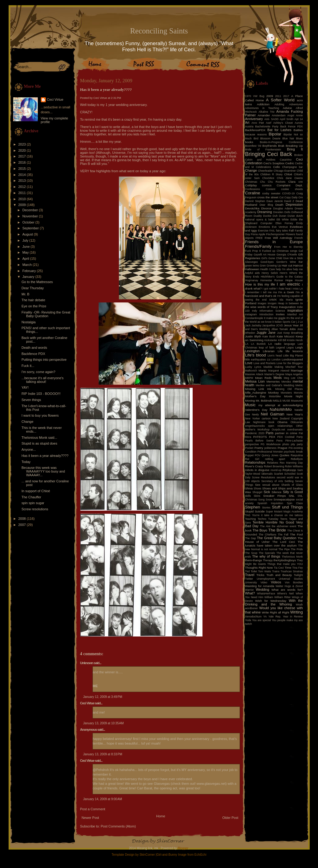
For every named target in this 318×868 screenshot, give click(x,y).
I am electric (289, 284)
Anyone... (29, 450)
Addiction (263, 104)
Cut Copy (285, 197)
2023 (23, 144)
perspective (252, 444)
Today (26, 462)
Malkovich (251, 371)
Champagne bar (292, 167)
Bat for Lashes (279, 130)
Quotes (285, 455)
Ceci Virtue (55, 99)
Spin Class (295, 503)
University (251, 582)
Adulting (279, 104)
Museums (297, 401)
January (29, 277)
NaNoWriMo (281, 409)
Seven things (31, 400)
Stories (266, 508)
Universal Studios (291, 579)
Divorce (266, 208)
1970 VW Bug (255, 96)
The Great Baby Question (277, 538)
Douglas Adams (283, 208)
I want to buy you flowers (40, 415)
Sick (267, 492)
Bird (256, 138)
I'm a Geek (286, 292)
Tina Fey (297, 568)
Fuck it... (28, 366)
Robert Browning (274, 466)
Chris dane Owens (290, 178)
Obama (282, 422)
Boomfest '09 (253, 146)
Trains (276, 571)
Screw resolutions (35, 509)
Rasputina (297, 455)
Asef (269, 123)
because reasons (256, 134)
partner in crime (286, 433)
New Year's (295, 414)
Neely (255, 415)
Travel (250, 575)
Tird (247, 571)
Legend (280, 348)
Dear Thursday (33, 288)
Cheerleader (265, 171)
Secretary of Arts (272, 481)
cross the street (268, 197)
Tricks (260, 575)
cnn (300, 182)
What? (250, 593)
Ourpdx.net (278, 430)
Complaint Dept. (290, 185)
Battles (298, 130)
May (26, 252)
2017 (23, 156)
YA (265, 617)
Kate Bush (269, 337)
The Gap (251, 538)
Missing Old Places (289, 389)
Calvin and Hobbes (260, 160)
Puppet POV (253, 455)
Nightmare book (264, 422)
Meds (278, 378)
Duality (258, 216)
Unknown (87, 663)
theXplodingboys (285, 560)
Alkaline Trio (267, 112)
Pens (280, 441)
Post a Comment (93, 809)
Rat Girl (252, 459)
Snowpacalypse (284, 499)
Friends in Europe (274, 242)
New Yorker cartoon (258, 418)
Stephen (253, 507)
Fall (291, 230)
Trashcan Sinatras (292, 571)
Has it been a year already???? (45, 456)
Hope (289, 280)
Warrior (250, 590)
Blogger (183, 848)
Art (247, 123)
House (299, 280)
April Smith (287, 119)
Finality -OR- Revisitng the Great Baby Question (46, 314)
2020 (23, 150)
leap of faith (267, 348)
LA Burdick (258, 344)
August (28, 234)
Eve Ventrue (280, 227)
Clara (292, 182)
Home (161, 816)
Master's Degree (274, 374)
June (27, 247)
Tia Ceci (279, 568)
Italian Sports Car (285, 322)
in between (292, 303)
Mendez (286, 382)
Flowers (291, 234)
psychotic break (293, 452)
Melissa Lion (255, 381)
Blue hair (288, 138)
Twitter (249, 579)
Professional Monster (270, 452)
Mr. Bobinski (264, 401)
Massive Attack (254, 374)
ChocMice (268, 178)
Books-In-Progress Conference (281, 142)
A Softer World (280, 100)
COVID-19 (288, 193)
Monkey (274, 393)
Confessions (253, 189)
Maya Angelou (294, 374)
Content (271, 189)
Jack (248, 325)
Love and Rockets (265, 363)
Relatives (273, 463)
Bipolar (275, 134)
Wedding (263, 590)
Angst (291, 115)
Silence (277, 492)
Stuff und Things (287, 507)
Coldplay (251, 185)
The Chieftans (267, 535)
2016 (23, 162)
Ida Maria (286, 300)
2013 (23, 181)
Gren (263, 266)
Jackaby (256, 325)
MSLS (277, 401)
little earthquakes (256, 360)
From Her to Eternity (288, 247)
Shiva (249, 488)
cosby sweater (271, 193)
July (26, 240)
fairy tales (282, 231)
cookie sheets (292, 189)
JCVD (279, 325)
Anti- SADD (271, 119)
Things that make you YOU (285, 564)
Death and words (34, 348)
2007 (23, 525)
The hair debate (33, 300)
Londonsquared (292, 359)
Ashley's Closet (283, 123)
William (269, 597)
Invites (280, 314)
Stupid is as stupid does (39, 443)
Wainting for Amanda (260, 586)
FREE (259, 238)
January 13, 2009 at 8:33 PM (103, 754)
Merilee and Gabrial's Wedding (275, 385)
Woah (299, 605)
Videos (276, 582)
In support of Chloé (36, 491)
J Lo (300, 322)
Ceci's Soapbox (274, 163)
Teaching (251, 519)
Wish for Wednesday (271, 601)
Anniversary (254, 119)
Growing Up (274, 266)
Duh (275, 216)
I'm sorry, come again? (38, 372)
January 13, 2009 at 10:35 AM (104, 723)
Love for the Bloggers (290, 363)
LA (247, 344)
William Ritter (283, 597)
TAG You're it (254, 515)
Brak (281, 146)
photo (286, 444)
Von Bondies (294, 582)
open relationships (281, 426)
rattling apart (275, 459)
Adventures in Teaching (262, 108)
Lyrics (258, 367)
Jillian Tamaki (280, 329)
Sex (258, 485)
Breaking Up (294, 146)
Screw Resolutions (263, 477)
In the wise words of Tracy (274, 305)
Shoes (258, 488)
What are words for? (287, 590)
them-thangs (254, 560)
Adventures (296, 104)
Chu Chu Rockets (273, 182)
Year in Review (293, 617)
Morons (298, 393)
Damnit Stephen (255, 201)
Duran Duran (287, 216)
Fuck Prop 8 (253, 251)
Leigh (299, 347)
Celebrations (263, 167)
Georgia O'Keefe (287, 255)
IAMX (273, 300)
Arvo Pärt (258, 123)
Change (27, 422)
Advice (287, 108)
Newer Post (90, 818)
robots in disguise (257, 470)
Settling (289, 481)
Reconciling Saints (159, 31)
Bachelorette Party (267, 127)
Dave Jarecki (275, 201)
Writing (297, 612)
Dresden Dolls (282, 212)
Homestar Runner (272, 280)
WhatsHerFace (266, 594)
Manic (262, 370)
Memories (273, 381)
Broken (299, 155)
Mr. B (26, 294)
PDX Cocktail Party (290, 437)
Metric (299, 385)
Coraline (253, 193)
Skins (257, 496)
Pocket (249, 448)
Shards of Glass (292, 485)
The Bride (277, 530)
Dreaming (265, 212)
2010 (23, 199)
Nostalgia (29, 322)
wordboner (252, 608)
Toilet (254, 571)
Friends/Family (258, 246)
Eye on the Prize (34, 306)
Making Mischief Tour (289, 367)
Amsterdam (279, 115)
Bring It (295, 149)
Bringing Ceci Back (269, 154)
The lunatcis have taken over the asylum (274, 544)
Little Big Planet (293, 356)
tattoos (299, 515)
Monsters (286, 393)
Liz (269, 360)
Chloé (288, 174)
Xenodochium (253, 617)
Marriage (297, 370)
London (276, 360)
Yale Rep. (275, 617)
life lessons (294, 351)
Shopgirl (257, 492)
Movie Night (294, 396)
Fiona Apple (258, 234)
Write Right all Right (275, 612)
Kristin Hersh (295, 340)
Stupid (249, 511)
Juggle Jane (266, 333)
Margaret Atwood (279, 371)
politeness (270, 448)
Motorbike (275, 396)
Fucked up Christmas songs (280, 251)
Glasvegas (252, 262)
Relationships (255, 462)
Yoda (248, 620)
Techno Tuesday (268, 519)
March (28, 265)
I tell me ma (269, 292)
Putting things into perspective (44, 360)
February (30, 271)
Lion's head (275, 356)
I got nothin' (270, 289)
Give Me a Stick (293, 258)
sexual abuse (271, 485)
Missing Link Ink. (259, 389)
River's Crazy (254, 466)
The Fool (296, 534)
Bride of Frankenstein (263, 150)
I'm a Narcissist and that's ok (274, 294)
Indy (255, 311)
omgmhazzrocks (255, 426)
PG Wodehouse (271, 444)
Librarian (269, 351)
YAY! (25, 387)
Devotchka (252, 208)
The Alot (265, 526)
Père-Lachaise (294, 441)
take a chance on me (279, 515)
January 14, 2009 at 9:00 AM (103, 799)
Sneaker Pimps (274, 496)
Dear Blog (266, 205)
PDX (272, 437)
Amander (264, 115)
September (31, 228)
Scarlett (278, 474)
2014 (23, 175)
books (249, 142)
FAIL (272, 231)
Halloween (252, 269)
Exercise (263, 231)
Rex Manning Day (291, 463)
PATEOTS (260, 437)
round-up (276, 470)
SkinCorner (147, 855)
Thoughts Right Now (259, 568)
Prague (282, 448)
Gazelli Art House (265, 255)
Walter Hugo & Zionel (289, 586)
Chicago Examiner (285, 171)
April (26, 259)
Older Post (230, 818)
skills (248, 496)
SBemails (267, 474)
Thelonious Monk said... (39, 438)
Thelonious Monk (292, 557)
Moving (250, 401)
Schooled (290, 474)
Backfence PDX (33, 354)
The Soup (251, 553)
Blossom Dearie (270, 138)
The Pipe (284, 549)
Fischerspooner (275, 234)
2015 (23, 169)
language (289, 344)
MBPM (249, 378)
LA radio (275, 344)
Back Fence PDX (292, 127)
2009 (23, 205)
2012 (23, 187)
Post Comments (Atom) (118, 826)
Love (249, 363)
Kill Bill (282, 340)
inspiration (295, 310)
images (262, 303)
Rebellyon (297, 459)
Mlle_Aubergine (256, 393)
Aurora (299, 123)
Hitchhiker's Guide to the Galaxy (282, 277)
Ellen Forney (284, 223)
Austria (249, 127)
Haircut (298, 265)
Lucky (249, 367)
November (31, 216)
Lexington (253, 351)
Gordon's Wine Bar (289, 262)
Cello (277, 167)
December (31, 210)
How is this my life (260, 284)
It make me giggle (275, 318)
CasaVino (286, 160)
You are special (261, 620)
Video (264, 582)
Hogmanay (252, 280)
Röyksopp (289, 470)
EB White (283, 220)
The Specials (267, 553)
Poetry (259, 448)
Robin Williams (294, 466)
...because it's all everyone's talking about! (43, 380)
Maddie (268, 367)
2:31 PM (116, 98)
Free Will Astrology (278, 238)
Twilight (298, 575)
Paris (270, 433)
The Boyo (260, 530)
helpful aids (253, 273)
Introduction (266, 314)
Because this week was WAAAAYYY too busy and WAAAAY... (43, 471)
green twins (252, 266)
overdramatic (295, 430)
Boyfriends (270, 146)
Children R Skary (271, 174)
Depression (294, 204)
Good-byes (267, 262)
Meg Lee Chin (293, 378)
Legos (290, 348)
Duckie (267, 216)
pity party (297, 444)
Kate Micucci (285, 336)
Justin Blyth (253, 336)
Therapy (268, 560)
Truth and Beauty (279, 575)
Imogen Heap (276, 303)
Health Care (268, 269)
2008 (23, 519)
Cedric (290, 163)
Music (250, 405)
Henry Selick (270, 273)
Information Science (272, 311)
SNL (292, 496)
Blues (299, 138)
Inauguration (287, 307)
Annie (299, 115)
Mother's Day (255, 396)
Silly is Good (293, 492)
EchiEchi (200, 855)
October (29, 222)
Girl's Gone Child (272, 258)
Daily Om (297, 197)
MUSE (286, 401)
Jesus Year (291, 325)
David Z (289, 201)
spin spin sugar (33, 503)
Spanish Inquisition (270, 503)
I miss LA (297, 289)
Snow (269, 500)
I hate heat (284, 289)
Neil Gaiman (273, 414)
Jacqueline (269, 325)
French (298, 238)
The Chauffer (31, 497)
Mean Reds (263, 378)
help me (298, 269)
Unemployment (266, 579)
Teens (284, 519)
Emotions (264, 227)
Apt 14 (299, 119)
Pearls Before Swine (259, 441)
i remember (252, 292)
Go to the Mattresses (37, 282)
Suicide (260, 511)
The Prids (297, 549)
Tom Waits (265, 571)
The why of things (266, 556)
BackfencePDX (255, 130)
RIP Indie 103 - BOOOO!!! (41, 394)
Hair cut (287, 265)
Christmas (251, 182)
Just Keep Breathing (290, 333)
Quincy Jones (270, 455)
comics (267, 185)
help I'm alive (284, 269)
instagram (251, 314)
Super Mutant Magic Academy (284, 512)
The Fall (283, 535)
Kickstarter (271, 340)
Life (280, 351)
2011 (23, 193)
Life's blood (256, 355)
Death (279, 205)
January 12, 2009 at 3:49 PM (103, 697)
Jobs (293, 329)
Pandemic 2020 (255, 433)
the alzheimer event (284, 526)
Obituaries (296, 422)
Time (288, 568)
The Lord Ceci (284, 542)
